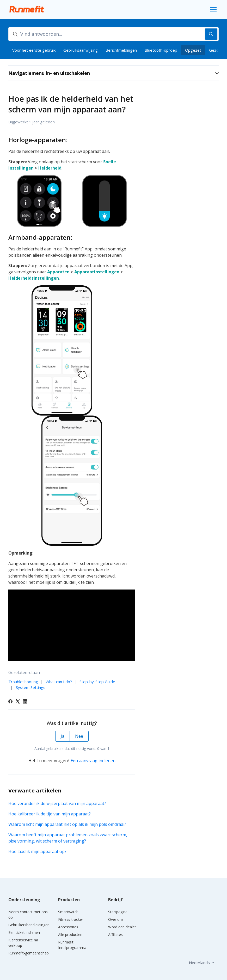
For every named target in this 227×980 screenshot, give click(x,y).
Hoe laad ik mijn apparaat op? (37, 851)
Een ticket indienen (24, 932)
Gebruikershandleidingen (29, 925)
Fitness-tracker (71, 919)
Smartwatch (68, 912)
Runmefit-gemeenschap (29, 953)
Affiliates (115, 934)
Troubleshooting (23, 682)
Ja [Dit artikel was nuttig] (63, 736)
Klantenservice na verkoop (23, 943)
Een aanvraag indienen (93, 761)
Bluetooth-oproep (161, 50)
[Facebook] (10, 702)
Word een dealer (122, 927)
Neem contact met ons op (28, 915)
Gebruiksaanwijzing (81, 50)
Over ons (116, 919)
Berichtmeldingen (121, 50)
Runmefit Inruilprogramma (72, 945)
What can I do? (59, 682)
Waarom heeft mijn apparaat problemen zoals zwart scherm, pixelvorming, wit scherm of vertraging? (68, 838)
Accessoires (68, 927)
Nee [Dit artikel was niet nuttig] (79, 736)
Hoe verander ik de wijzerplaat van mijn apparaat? (57, 803)
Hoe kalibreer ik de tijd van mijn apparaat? (50, 814)
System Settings (31, 687)
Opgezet (193, 50)
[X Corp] (18, 702)
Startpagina (118, 912)
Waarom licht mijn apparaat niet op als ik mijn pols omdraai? (67, 824)
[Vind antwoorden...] (113, 34)
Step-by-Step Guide (97, 682)
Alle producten (70, 934)
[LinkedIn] (25, 702)
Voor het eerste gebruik (34, 50)
